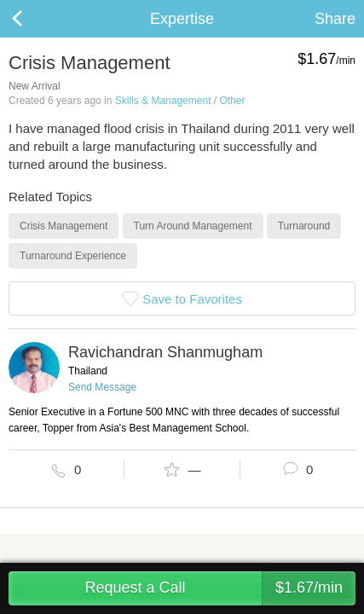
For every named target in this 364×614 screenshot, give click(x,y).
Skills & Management (163, 101)
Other (232, 101)
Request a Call (220, 588)
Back (34, 19)
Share (335, 19)
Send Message (102, 387)
